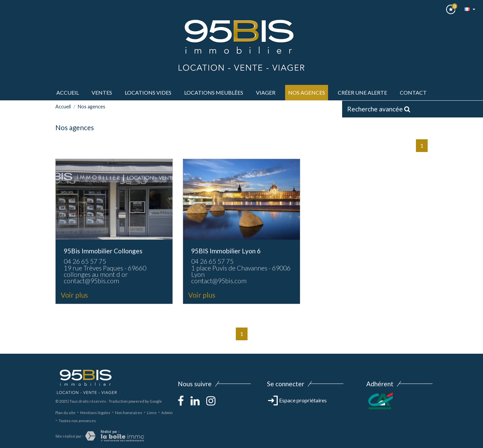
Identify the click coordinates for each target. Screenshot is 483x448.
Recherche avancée (379, 109)
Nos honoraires (129, 413)
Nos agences (307, 92)
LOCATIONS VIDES (148, 92)
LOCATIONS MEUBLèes (214, 92)
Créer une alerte (362, 92)
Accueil (68, 92)
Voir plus (74, 295)
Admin (167, 413)
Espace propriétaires (297, 400)
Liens (152, 413)
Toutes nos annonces (77, 421)
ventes (102, 92)
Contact (413, 92)
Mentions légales (95, 413)
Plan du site (65, 413)
